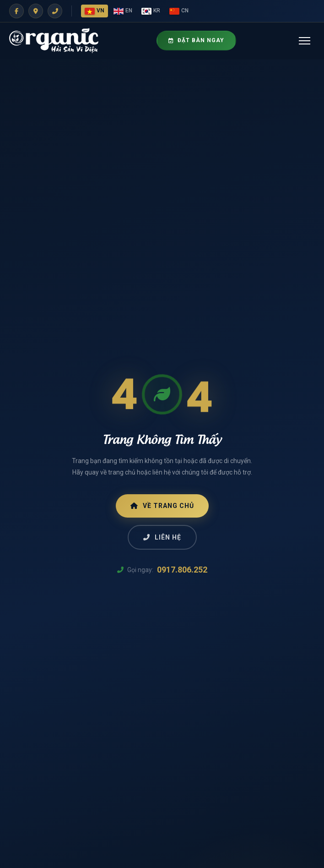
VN (94, 11)
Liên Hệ (162, 537)
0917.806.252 (182, 570)
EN (123, 11)
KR (151, 11)
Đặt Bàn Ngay (196, 40)
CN (179, 11)
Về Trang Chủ (162, 506)
